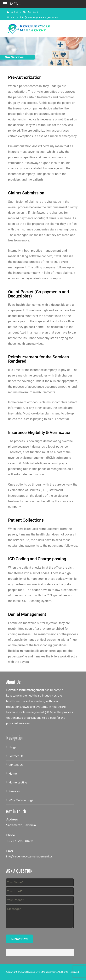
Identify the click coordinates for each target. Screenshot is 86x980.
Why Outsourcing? (21, 800)
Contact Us (16, 756)
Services (14, 791)
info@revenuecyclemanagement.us (29, 856)
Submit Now (19, 939)
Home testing (18, 782)
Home (13, 774)
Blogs (12, 747)
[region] (43, 51)
